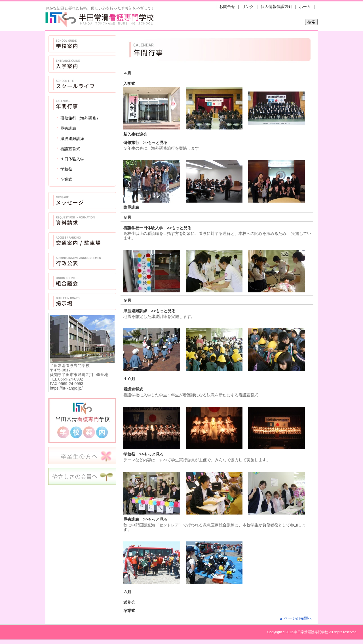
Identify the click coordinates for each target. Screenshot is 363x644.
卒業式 (66, 179)
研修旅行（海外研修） (80, 118)
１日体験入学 (72, 159)
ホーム (305, 7)
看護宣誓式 (70, 149)
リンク (248, 7)
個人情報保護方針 (277, 7)
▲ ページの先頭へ (296, 618)
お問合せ (227, 7)
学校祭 (66, 169)
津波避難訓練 (72, 139)
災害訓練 (68, 128)
